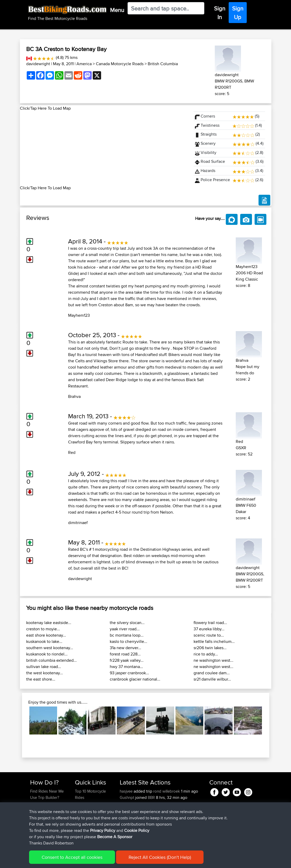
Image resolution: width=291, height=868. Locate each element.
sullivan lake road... (44, 667)
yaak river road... (125, 629)
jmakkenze (129, 823)
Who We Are (86, 816)
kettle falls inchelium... (214, 641)
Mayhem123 (79, 315)
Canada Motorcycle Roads (120, 64)
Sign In (220, 13)
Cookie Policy (126, 860)
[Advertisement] (104, 148)
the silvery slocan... (127, 623)
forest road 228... (125, 654)
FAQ (34, 829)
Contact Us (84, 823)
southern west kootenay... (50, 648)
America (84, 64)
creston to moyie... (43, 629)
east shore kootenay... (46, 635)
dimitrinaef (78, 523)
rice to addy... (206, 654)
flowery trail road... (210, 623)
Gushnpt (127, 797)
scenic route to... (209, 635)
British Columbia (163, 64)
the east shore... (41, 679)
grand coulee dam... (212, 673)
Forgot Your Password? (40, 813)
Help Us (82, 829)
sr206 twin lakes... (210, 648)
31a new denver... (125, 648)
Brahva (74, 396)
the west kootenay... (45, 673)
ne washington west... (213, 660)
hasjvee (127, 791)
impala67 (128, 829)
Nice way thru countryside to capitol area (151, 832)
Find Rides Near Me (47, 791)
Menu (117, 10)
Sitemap (79, 860)
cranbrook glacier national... (135, 679)
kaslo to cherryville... (128, 641)
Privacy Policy (100, 860)
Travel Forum (86, 804)
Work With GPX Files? (48, 804)
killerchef (128, 804)
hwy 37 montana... (126, 667)
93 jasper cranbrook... (129, 673)
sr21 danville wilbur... (212, 679)
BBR (151, 797)
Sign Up (238, 13)
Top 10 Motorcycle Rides (90, 794)
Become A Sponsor (47, 823)
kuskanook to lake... (44, 641)
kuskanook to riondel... (47, 654)
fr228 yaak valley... (127, 660)
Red (72, 452)
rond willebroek (167, 791)
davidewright (38, 64)
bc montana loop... (127, 635)
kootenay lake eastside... (49, 623)
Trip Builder (85, 810)
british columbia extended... (51, 660)
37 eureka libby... (209, 629)
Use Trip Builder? (45, 797)
